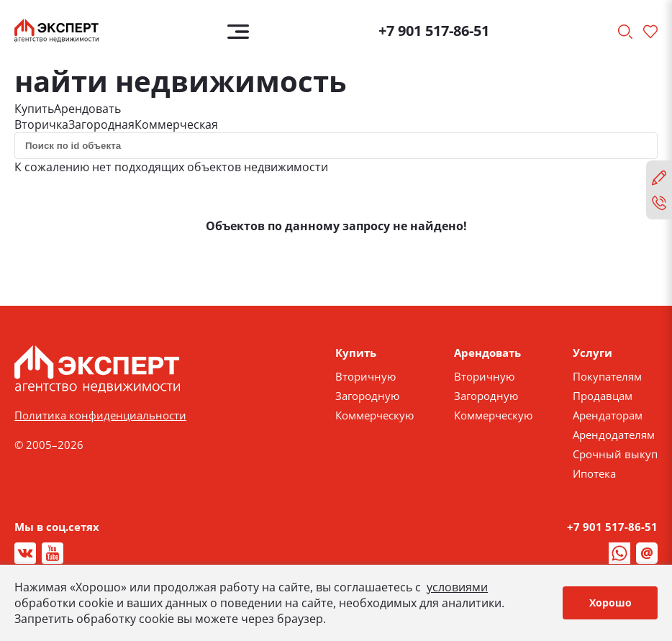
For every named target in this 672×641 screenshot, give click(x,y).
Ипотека (594, 473)
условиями (457, 587)
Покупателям (607, 376)
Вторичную (365, 376)
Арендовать (87, 109)
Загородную (367, 396)
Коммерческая (176, 124)
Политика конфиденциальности (100, 415)
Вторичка (41, 124)
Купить (34, 109)
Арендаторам (608, 415)
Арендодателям (614, 435)
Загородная (101, 124)
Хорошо (610, 603)
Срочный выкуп (615, 454)
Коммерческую (374, 415)
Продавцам (603, 396)
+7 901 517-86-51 (434, 31)
